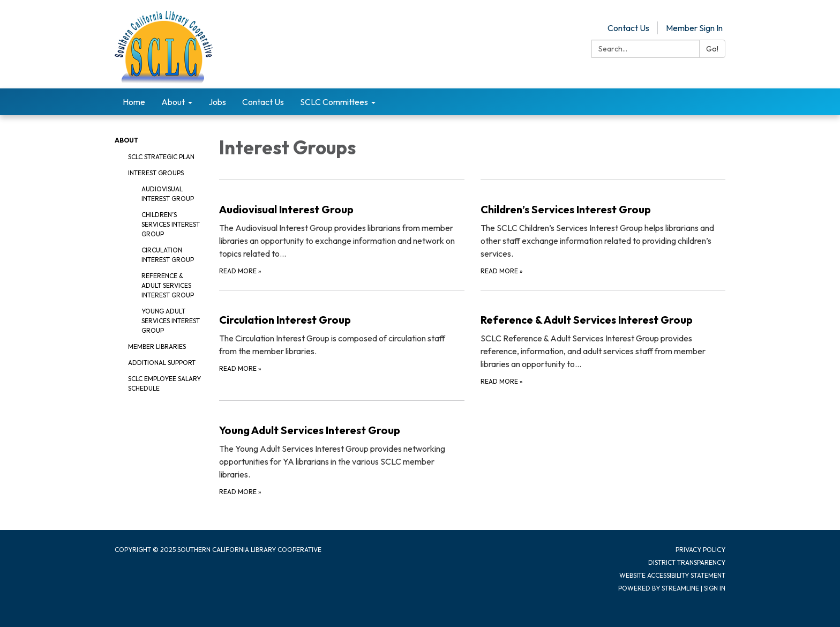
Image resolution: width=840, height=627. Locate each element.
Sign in (715, 588)
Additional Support (162, 363)
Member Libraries (157, 346)
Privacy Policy (700, 550)
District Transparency (687, 562)
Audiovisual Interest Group (168, 194)
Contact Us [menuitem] (263, 102)
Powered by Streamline (659, 588)
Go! (712, 49)
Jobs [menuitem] (217, 102)
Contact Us (628, 28)
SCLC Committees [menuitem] (334, 102)
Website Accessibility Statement (672, 575)
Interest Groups (156, 173)
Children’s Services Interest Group (171, 224)
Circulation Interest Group (168, 255)
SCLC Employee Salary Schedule (164, 383)
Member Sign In (694, 28)
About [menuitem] (173, 102)
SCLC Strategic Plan (161, 157)
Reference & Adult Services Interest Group (168, 285)
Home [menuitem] (134, 102)
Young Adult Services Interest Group (171, 321)
